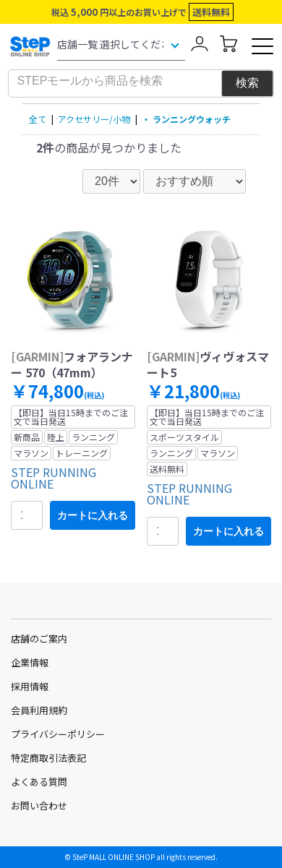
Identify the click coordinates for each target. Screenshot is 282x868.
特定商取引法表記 (48, 758)
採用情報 (30, 686)
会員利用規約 (39, 710)
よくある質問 (39, 782)
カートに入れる (93, 515)
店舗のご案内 (39, 639)
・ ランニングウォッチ (186, 119)
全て (38, 119)
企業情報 (30, 662)
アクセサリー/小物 (94, 119)
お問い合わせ (39, 805)
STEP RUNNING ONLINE (54, 478)
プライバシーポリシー (58, 734)
